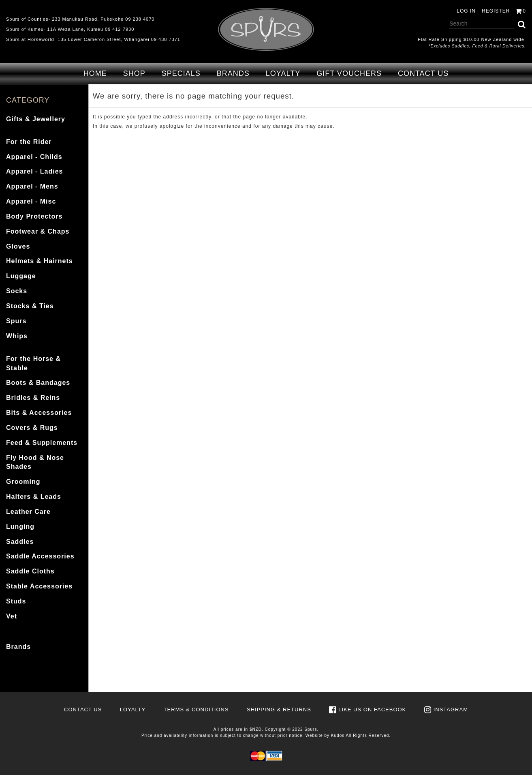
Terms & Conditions (196, 710)
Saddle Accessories (40, 556)
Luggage (21, 276)
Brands (233, 73)
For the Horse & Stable (33, 363)
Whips (17, 336)
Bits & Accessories (39, 413)
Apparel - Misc (31, 201)
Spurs (16, 321)
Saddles (20, 542)
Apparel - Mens (32, 186)
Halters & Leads (34, 497)
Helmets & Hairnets (40, 261)
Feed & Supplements (42, 443)
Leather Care (28, 512)
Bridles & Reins (33, 398)
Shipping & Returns (279, 710)
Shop (134, 73)
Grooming (23, 482)
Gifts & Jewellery (36, 119)
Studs (16, 601)
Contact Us (423, 73)
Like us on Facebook (372, 710)
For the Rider (29, 142)
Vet (12, 616)
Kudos (338, 735)
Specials (181, 73)
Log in (466, 11)
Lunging (20, 527)
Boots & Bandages (38, 383)
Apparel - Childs (34, 157)
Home (95, 73)
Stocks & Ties (30, 306)
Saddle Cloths (30, 571)
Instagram (451, 710)
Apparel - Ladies (34, 171)
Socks (17, 291)
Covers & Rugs (32, 428)
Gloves (18, 246)
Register (496, 11)
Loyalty (283, 73)
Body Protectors (34, 216)
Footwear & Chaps (38, 231)
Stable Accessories (39, 586)
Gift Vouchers (349, 73)
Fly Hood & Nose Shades (35, 462)
